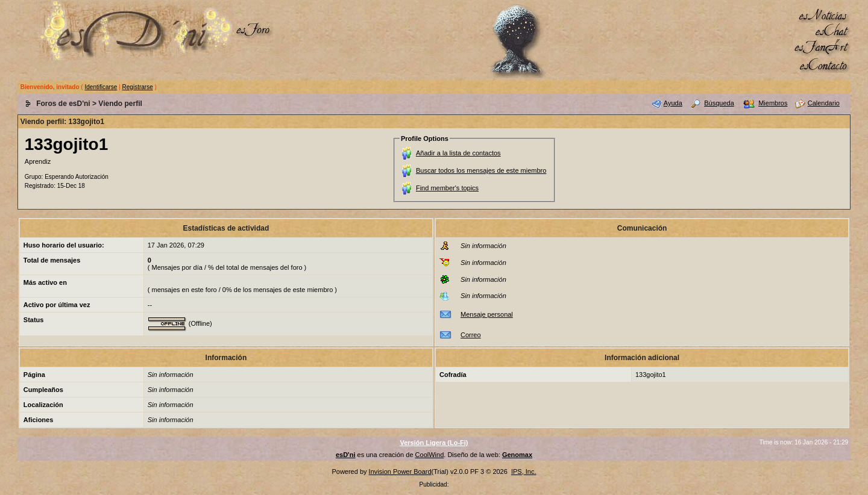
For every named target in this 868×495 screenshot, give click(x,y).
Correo (471, 335)
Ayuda (673, 103)
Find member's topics (447, 188)
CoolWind (430, 455)
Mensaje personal (487, 314)
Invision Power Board (400, 472)
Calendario (824, 103)
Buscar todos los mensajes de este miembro (481, 170)
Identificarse (101, 87)
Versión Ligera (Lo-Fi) (434, 443)
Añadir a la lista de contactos (458, 153)
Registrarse (138, 87)
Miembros (773, 103)
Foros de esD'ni (63, 104)
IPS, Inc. (524, 472)
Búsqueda (719, 103)
